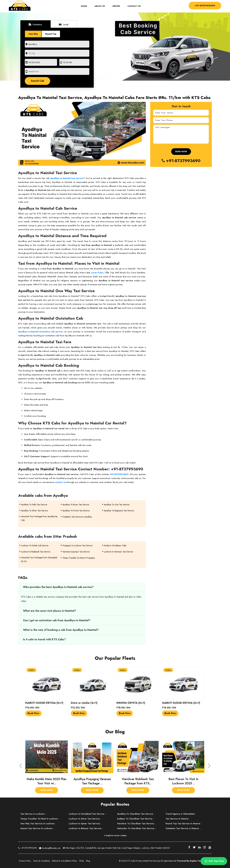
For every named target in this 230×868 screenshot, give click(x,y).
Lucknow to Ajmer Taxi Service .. (85, 824)
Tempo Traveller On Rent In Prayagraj (79, 558)
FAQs (82, 861)
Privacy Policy (25, 861)
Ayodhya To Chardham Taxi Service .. (136, 814)
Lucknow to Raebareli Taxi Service (36, 552)
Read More (47, 790)
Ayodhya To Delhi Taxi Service (34, 505)
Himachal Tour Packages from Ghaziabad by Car (39, 559)
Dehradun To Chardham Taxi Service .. (137, 828)
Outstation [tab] (35, 24)
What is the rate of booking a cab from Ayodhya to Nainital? (61, 630)
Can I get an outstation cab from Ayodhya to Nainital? (57, 620)
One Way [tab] (33, 34)
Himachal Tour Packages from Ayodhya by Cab (39, 518)
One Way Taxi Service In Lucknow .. (38, 824)
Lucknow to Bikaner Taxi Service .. (86, 828)
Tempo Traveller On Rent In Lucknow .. (40, 819)
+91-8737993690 (205, 5)
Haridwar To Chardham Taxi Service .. (136, 824)
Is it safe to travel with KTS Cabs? (44, 639)
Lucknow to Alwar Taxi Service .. (85, 819)
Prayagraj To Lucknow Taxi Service (77, 545)
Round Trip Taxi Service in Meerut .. (184, 824)
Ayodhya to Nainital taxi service (67, 178)
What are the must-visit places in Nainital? (50, 611)
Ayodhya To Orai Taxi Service (117, 505)
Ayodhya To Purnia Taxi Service (76, 511)
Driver (116, 6)
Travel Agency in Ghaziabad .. (181, 814)
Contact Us (134, 6)
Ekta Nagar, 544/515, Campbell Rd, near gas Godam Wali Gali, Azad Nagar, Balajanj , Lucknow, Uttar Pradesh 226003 (116, 848)
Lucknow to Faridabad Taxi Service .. (87, 814)
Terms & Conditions (41, 861)
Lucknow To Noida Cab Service (35, 545)
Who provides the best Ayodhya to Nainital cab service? (58, 587)
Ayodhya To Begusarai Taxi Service (119, 511)
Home (86, 6)
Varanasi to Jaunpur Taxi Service (76, 552)
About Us (100, 6)
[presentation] (21, 765)
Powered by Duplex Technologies (194, 861)
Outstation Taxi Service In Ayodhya (77, 517)
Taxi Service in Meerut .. (178, 819)
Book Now (33, 713)
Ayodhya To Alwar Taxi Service (34, 511)
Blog (88, 861)
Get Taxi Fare (214, 861)
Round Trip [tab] (51, 34)
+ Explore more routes (115, 835)
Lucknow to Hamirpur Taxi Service (118, 552)
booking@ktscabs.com (50, 848)
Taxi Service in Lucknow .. (33, 814)
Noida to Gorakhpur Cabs (115, 545)
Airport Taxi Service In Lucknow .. (37, 828)
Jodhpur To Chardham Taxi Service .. (136, 819)
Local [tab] (63, 24)
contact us (60, 482)
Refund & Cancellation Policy (65, 861)
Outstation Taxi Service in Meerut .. (183, 828)
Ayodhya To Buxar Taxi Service (76, 505)
